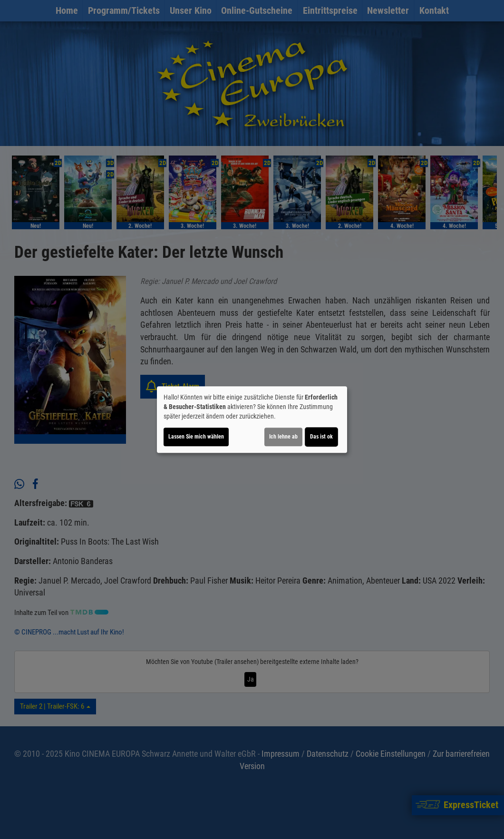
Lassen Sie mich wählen (196, 437)
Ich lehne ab (283, 437)
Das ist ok (321, 437)
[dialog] (252, 419)
